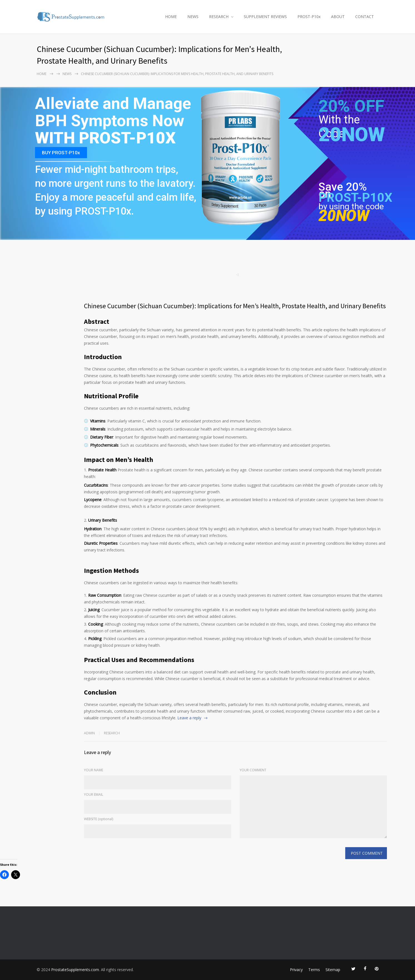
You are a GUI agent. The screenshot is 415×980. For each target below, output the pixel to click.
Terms (314, 970)
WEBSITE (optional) (99, 819)
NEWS (193, 17)
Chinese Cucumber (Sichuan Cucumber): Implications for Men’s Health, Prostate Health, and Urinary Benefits (235, 306)
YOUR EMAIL (94, 794)
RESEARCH (219, 17)
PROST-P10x (309, 17)
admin (89, 733)
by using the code (351, 206)
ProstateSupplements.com (75, 970)
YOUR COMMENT (253, 770)
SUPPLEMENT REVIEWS (265, 17)
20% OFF (351, 109)
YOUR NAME (94, 770)
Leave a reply (189, 718)
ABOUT (338, 17)
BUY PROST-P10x (61, 153)
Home (42, 74)
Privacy (296, 970)
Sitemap (333, 970)
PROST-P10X (356, 197)
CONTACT (365, 17)
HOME (171, 17)
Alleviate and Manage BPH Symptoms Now (113, 112)
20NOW (352, 135)
